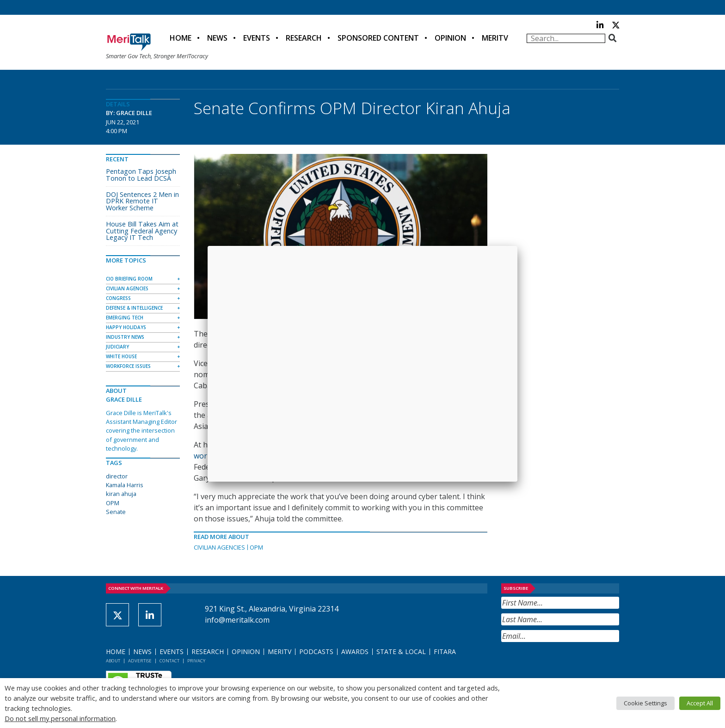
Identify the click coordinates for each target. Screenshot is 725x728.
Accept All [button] (700, 703)
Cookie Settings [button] (645, 703)
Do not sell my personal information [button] (60, 718)
